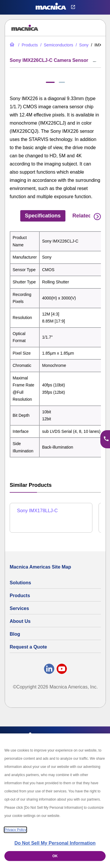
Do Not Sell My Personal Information (55, 843)
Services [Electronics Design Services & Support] (19, 608)
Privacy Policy (15, 830)
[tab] (50, 82)
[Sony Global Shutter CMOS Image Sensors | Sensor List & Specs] (82, 45)
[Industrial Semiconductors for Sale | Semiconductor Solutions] (56, 45)
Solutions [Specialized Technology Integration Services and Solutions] (20, 583)
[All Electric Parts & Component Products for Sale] (27, 45)
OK (55, 856)
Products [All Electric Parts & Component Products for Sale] (20, 596)
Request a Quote (28, 647)
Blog (15, 634)
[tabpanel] (55, 344)
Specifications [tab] (43, 216)
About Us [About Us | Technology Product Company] (20, 621)
